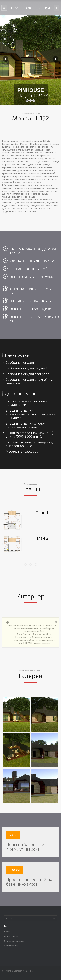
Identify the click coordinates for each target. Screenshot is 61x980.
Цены (13, 835)
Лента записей (11, 936)
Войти (7, 932)
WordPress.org (11, 946)
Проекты (15, 870)
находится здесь (42, 643)
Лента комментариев (14, 941)
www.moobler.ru (44, 634)
